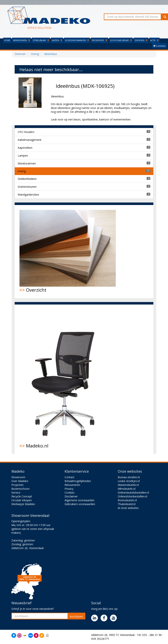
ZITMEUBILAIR (41, 40)
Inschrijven (76, 616)
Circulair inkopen (22, 500)
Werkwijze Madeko (23, 504)
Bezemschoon (20, 489)
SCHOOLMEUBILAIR (121, 40)
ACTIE (154, 40)
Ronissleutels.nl (127, 500)
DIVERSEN (141, 40)
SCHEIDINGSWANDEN (77, 40)
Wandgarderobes (28, 195)
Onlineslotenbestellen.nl (132, 496)
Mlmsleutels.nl (127, 489)
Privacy (69, 489)
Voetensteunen (27, 187)
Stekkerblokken (27, 179)
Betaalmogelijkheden (78, 481)
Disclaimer (71, 496)
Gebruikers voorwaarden (80, 504)
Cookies (70, 493)
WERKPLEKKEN (21, 40)
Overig (22, 171)
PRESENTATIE (99, 40)
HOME (7, 40)
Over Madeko (20, 481)
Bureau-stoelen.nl (129, 477)
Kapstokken (25, 148)
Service (16, 493)
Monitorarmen (27, 163)
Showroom (18, 477)
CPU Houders (26, 132)
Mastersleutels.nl (128, 485)
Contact (69, 477)
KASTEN (57, 40)
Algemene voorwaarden (79, 500)
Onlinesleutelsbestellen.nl (133, 493)
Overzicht (68, 251)
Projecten (17, 485)
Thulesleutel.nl (127, 504)
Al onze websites (128, 508)
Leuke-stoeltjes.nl (129, 481)
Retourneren (72, 485)
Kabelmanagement (30, 140)
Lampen (23, 156)
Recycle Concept (22, 496)
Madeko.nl (66, 379)
